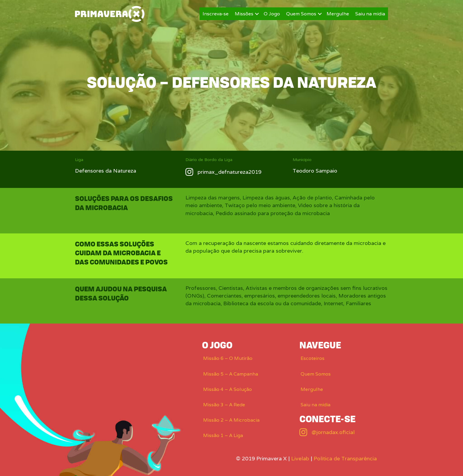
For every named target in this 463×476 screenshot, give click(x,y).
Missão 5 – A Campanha (231, 374)
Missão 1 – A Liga (223, 435)
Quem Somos (301, 14)
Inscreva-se (216, 14)
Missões (244, 14)
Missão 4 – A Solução (228, 389)
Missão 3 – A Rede (224, 405)
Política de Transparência (345, 458)
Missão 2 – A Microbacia (231, 420)
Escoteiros (313, 358)
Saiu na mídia (370, 14)
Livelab (300, 458)
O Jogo (272, 14)
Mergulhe (338, 14)
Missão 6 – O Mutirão (228, 358)
